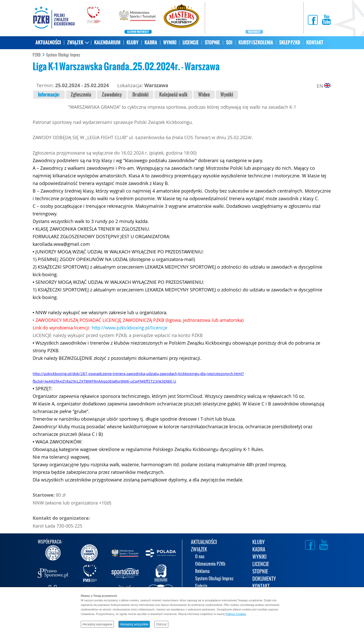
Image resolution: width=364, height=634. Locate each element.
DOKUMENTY (264, 579)
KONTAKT (315, 42)
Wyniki (227, 95)
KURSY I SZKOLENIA (256, 42)
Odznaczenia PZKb (210, 564)
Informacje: (49, 95)
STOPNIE (212, 42)
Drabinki (140, 95)
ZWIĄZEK (75, 42)
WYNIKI (170, 42)
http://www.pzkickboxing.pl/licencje (129, 328)
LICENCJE (191, 42)
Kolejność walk (173, 95)
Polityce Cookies (236, 614)
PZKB (37, 55)
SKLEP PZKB (290, 42)
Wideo (204, 95)
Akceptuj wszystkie (134, 624)
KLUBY (133, 42)
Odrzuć (161, 624)
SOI (229, 42)
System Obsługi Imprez (63, 55)
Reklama (202, 572)
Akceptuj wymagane (97, 624)
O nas (200, 557)
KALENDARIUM (107, 42)
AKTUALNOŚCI (48, 42)
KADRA (151, 42)
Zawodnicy (112, 95)
